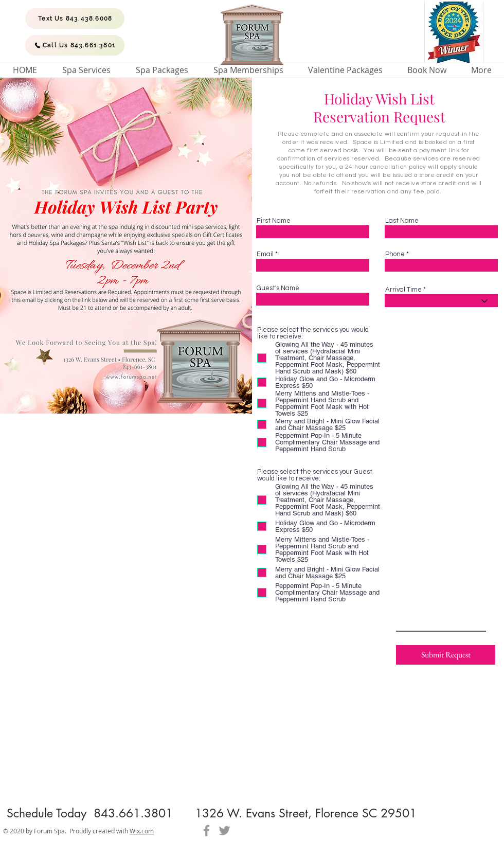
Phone (395, 254)
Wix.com (142, 831)
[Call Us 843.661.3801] (75, 45)
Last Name (402, 221)
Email (265, 254)
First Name (274, 221)
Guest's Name (278, 288)
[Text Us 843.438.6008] (75, 19)
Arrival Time (403, 290)
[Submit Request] (446, 655)
